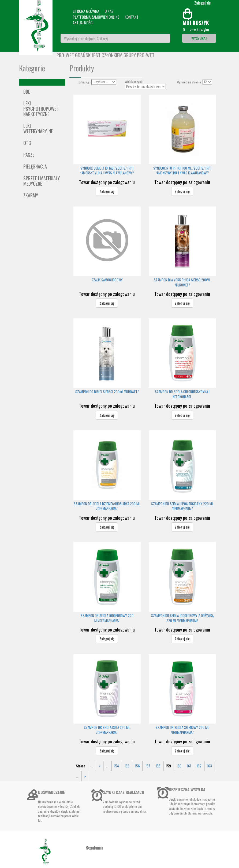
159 (169, 766)
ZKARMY (31, 195)
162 (199, 766)
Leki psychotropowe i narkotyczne (41, 109)
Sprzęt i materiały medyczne (42, 181)
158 (158, 766)
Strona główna (86, 11)
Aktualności (83, 22)
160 (179, 766)
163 (210, 766)
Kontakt (132, 17)
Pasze (29, 155)
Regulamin (94, 848)
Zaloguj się (107, 191)
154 (117, 766)
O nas (109, 11)
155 (127, 766)
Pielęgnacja (35, 166)
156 (137, 766)
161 (189, 766)
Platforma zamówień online (96, 17)
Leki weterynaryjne (38, 128)
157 (148, 766)
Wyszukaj (199, 38)
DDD (27, 91)
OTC (27, 143)
